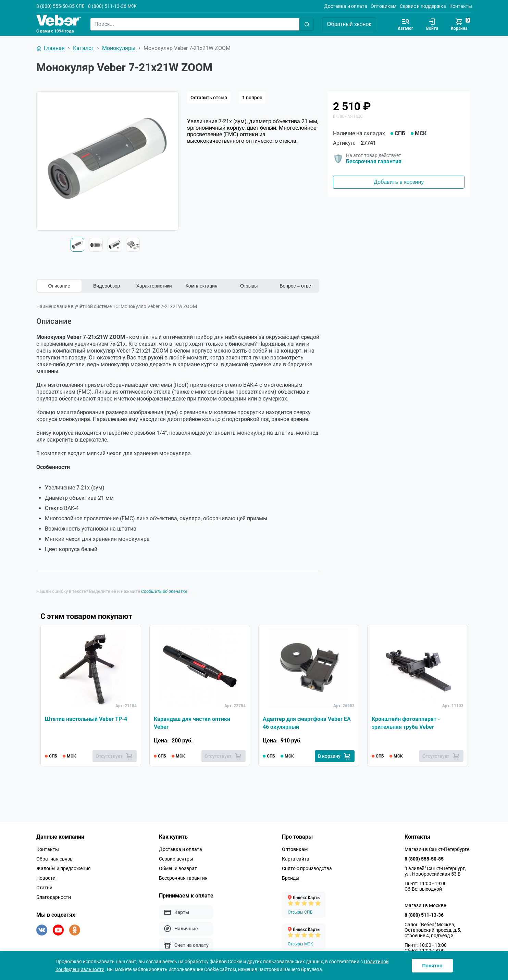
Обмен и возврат (178, 868)
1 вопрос (252, 98)
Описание (59, 286)
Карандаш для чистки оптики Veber (192, 723)
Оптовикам (383, 6)
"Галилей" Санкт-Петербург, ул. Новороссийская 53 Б (435, 871)
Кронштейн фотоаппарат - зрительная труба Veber (406, 723)
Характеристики (154, 286)
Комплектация (202, 286)
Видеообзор (107, 286)
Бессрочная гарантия (374, 161)
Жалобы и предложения (64, 868)
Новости (46, 878)
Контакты (461, 6)
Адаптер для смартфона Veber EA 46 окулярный (307, 723)
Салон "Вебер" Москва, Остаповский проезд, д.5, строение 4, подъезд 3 (433, 930)
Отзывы (249, 286)
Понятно (432, 966)
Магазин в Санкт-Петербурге (437, 849)
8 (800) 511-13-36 (107, 6)
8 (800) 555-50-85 (55, 6)
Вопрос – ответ (296, 286)
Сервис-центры (176, 859)
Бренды (291, 878)
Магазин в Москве (425, 905)
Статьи (44, 888)
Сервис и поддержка (423, 6)
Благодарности (54, 897)
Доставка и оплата (346, 6)
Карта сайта (296, 859)
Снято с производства (307, 868)
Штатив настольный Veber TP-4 (86, 719)
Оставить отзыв (209, 98)
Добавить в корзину (399, 182)
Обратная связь (54, 859)
